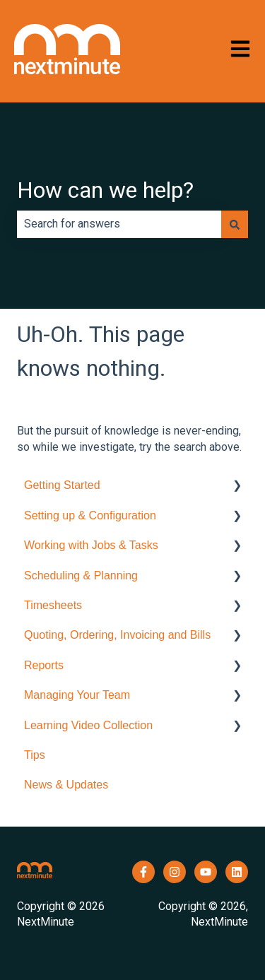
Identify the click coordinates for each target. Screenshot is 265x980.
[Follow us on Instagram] (175, 872)
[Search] (235, 224)
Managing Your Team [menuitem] (77, 695)
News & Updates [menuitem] (66, 785)
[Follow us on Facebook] (143, 872)
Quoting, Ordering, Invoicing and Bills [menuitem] (117, 635)
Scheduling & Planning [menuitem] (81, 575)
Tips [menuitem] (35, 755)
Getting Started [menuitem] (62, 485)
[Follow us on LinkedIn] (237, 872)
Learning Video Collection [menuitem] (88, 725)
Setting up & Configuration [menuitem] (90, 515)
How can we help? (105, 190)
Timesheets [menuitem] (53, 605)
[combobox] (119, 224)
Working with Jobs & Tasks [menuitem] (91, 545)
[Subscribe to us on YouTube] (206, 872)
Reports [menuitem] (44, 665)
